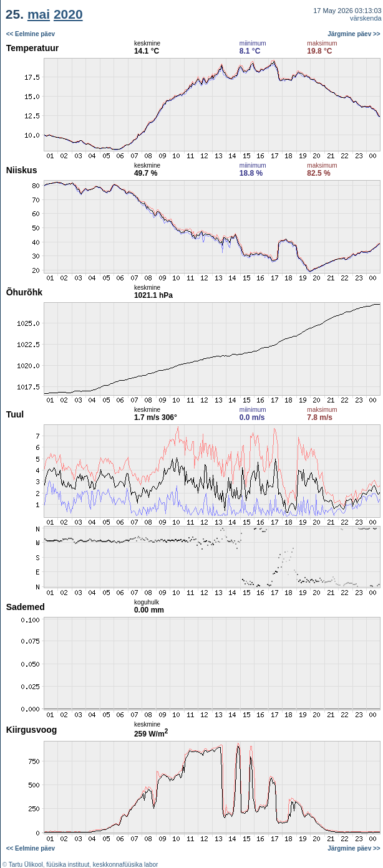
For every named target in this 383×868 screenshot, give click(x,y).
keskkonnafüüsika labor (126, 865)
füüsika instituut (68, 865)
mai (39, 14)
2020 (68, 14)
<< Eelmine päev (31, 34)
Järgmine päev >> (354, 34)
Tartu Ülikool (26, 865)
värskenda (366, 18)
